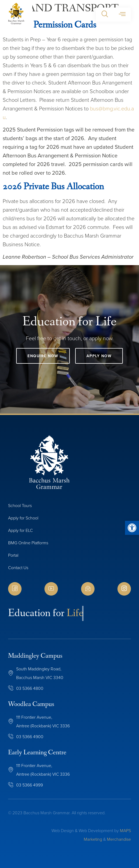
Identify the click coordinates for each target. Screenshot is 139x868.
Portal (13, 555)
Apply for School (23, 518)
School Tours (20, 506)
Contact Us (18, 568)
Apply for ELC (20, 530)
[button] (105, 15)
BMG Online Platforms (28, 543)
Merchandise (119, 839)
